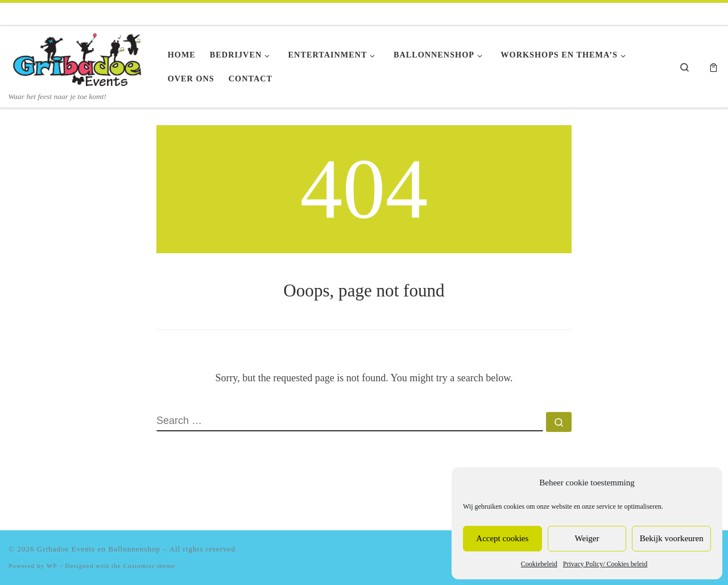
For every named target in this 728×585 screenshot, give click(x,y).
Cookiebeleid (539, 564)
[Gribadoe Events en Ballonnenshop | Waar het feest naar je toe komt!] (80, 59)
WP (52, 566)
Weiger (587, 538)
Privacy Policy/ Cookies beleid (605, 564)
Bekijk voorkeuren (672, 538)
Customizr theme (150, 566)
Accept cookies (502, 538)
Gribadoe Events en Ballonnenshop (99, 549)
